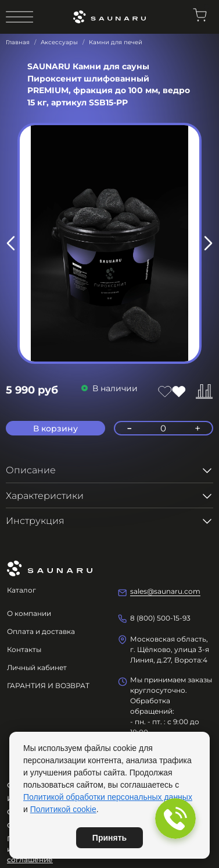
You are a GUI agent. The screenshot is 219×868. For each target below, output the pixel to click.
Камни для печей (116, 42)
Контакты (24, 649)
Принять (109, 838)
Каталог (21, 590)
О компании (29, 613)
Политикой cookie (63, 809)
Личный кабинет (37, 667)
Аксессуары (59, 42)
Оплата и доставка (41, 631)
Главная (18, 42)
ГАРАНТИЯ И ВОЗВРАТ (48, 685)
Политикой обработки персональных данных (108, 797)
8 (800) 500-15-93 (160, 618)
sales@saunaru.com (165, 591)
